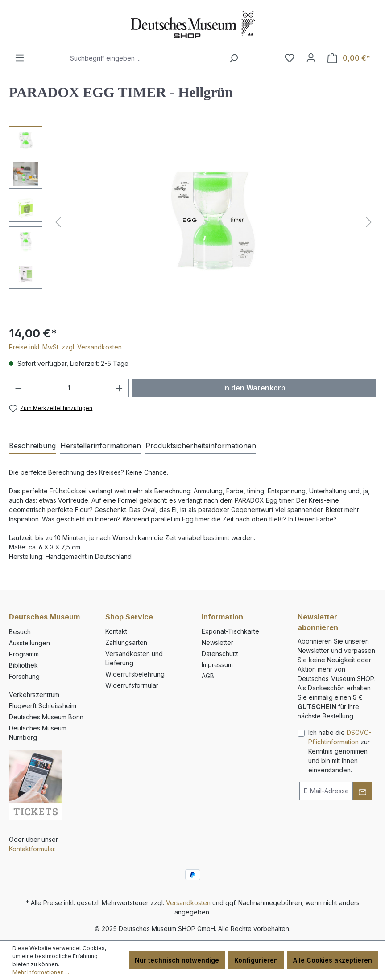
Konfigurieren (256, 960)
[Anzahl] (69, 388)
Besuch (20, 632)
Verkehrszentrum (34, 695)
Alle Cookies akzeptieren (333, 960)
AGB (208, 676)
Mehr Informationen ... (41, 972)
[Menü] (20, 58)
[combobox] (145, 58)
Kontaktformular (32, 849)
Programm (24, 654)
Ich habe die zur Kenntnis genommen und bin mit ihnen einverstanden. (340, 751)
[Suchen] (234, 58)
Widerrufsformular (132, 685)
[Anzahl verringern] (18, 388)
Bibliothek (23, 665)
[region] (192, 222)
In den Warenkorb (254, 388)
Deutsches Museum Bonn (46, 717)
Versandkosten (188, 903)
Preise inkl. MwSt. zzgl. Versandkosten (65, 347)
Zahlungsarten (126, 642)
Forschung (24, 676)
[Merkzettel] (290, 58)
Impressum (217, 665)
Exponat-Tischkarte (230, 631)
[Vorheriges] (58, 222)
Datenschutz (220, 654)
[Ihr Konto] (311, 58)
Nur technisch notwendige (177, 960)
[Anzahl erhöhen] (120, 388)
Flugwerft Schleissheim (43, 706)
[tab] (32, 446)
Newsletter (217, 642)
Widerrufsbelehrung (135, 674)
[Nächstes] (369, 222)
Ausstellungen (29, 643)
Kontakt (116, 631)
